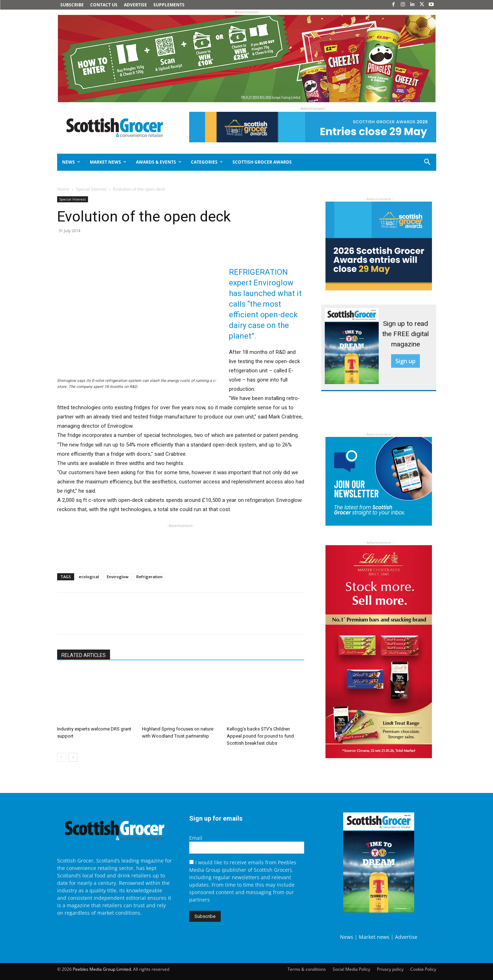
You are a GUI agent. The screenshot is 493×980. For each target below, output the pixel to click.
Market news (374, 937)
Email (196, 838)
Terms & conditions (307, 969)
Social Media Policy (351, 969)
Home (63, 189)
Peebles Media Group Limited (102, 969)
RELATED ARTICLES (84, 655)
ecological (89, 577)
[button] (402, 162)
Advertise (406, 937)
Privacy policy (390, 969)
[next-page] (73, 757)
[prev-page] (62, 757)
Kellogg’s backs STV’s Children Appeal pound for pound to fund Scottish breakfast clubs (260, 736)
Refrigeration (149, 577)
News (347, 937)
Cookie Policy (423, 969)
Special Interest (91, 189)
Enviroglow (118, 577)
